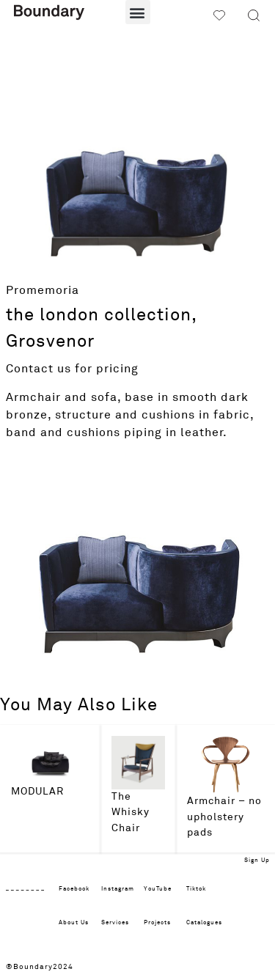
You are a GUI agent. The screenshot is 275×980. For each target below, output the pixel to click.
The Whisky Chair (131, 813)
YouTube (158, 889)
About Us (74, 923)
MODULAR (37, 792)
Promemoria (43, 290)
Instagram (118, 889)
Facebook (74, 889)
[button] (138, 12)
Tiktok (196, 889)
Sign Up (257, 861)
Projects (157, 923)
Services (115, 923)
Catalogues (204, 923)
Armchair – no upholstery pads (224, 817)
